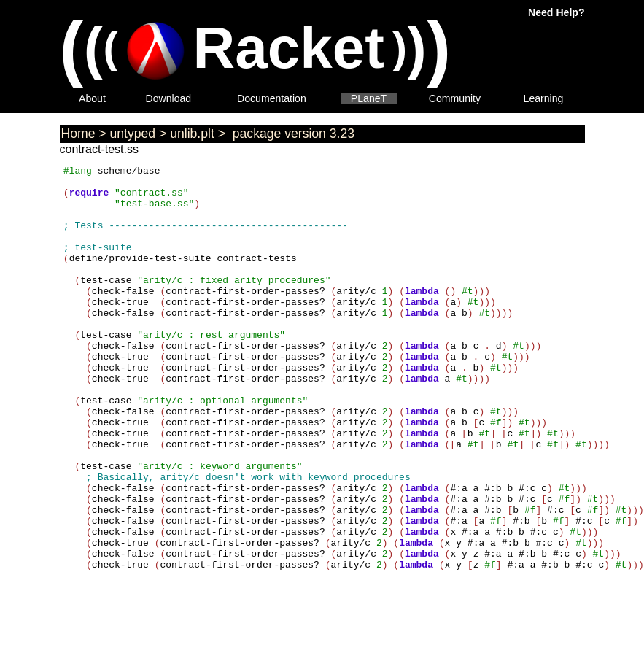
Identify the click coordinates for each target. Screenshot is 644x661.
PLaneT (369, 98)
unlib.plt (192, 134)
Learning (544, 98)
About (92, 98)
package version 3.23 (292, 134)
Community (455, 98)
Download (169, 98)
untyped (133, 134)
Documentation (272, 98)
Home (78, 134)
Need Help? (556, 12)
